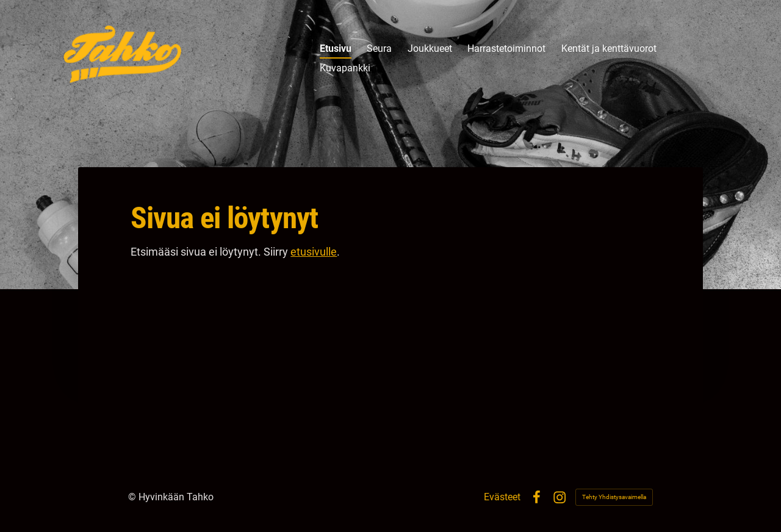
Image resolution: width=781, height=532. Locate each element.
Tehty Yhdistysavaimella (614, 497)
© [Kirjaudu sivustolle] (133, 497)
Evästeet (502, 497)
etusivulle (314, 252)
